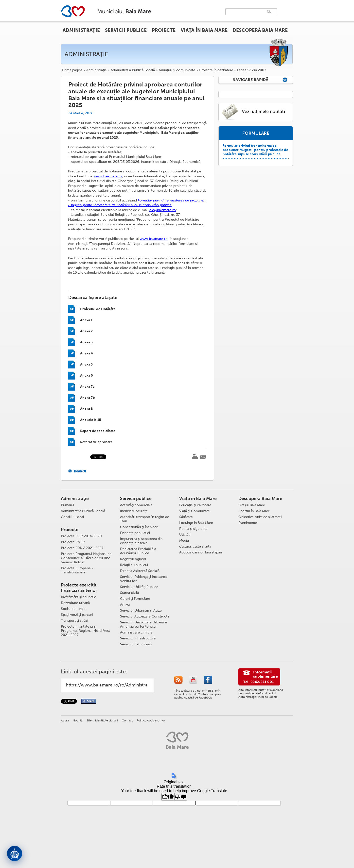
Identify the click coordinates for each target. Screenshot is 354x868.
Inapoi (80, 471)
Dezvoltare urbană (75, 603)
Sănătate (186, 517)
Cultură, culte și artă (195, 546)
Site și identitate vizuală (102, 720)
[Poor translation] (181, 797)
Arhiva (125, 605)
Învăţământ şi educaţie (79, 597)
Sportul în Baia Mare (254, 511)
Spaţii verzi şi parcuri (77, 615)
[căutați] (246, 15)
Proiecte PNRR (73, 542)
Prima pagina (72, 70)
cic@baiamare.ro (163, 210)
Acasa (65, 720)
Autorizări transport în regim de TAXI (145, 519)
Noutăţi (78, 720)
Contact (127, 720)
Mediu (184, 541)
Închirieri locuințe (134, 511)
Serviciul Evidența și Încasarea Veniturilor (143, 579)
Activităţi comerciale (136, 505)
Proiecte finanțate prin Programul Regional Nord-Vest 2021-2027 (85, 631)
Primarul (68, 505)
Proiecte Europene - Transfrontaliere (77, 570)
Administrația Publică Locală (133, 70)
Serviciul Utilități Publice (139, 587)
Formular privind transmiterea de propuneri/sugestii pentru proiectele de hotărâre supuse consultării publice (255, 150)
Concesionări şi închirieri (139, 527)
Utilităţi (185, 535)
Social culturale (73, 609)
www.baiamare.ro (108, 176)
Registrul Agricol (133, 559)
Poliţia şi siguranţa (193, 529)
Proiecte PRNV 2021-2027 (82, 548)
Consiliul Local (72, 517)
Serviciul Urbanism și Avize (141, 610)
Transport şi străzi (74, 621)
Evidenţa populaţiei (135, 533)
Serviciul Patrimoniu (136, 644)
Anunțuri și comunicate (177, 70)
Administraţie (97, 70)
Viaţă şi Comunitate (195, 511)
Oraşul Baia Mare (252, 505)
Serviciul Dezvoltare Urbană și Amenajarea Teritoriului (143, 624)
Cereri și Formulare (135, 599)
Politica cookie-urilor (151, 720)
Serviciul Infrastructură (138, 638)
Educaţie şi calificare (195, 505)
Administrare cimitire (136, 632)
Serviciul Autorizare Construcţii (144, 616)
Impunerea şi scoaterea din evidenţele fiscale (141, 541)
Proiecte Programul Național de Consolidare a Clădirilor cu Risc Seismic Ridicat (86, 558)
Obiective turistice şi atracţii (260, 517)
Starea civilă (129, 593)
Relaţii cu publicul (134, 565)
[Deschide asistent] (15, 853)
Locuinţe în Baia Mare (196, 523)
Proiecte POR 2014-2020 (81, 536)
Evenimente (248, 523)
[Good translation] (168, 797)
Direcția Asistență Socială (140, 571)
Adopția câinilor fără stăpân (201, 552)
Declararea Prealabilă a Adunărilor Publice (138, 551)
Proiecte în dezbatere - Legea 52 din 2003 (233, 70)
